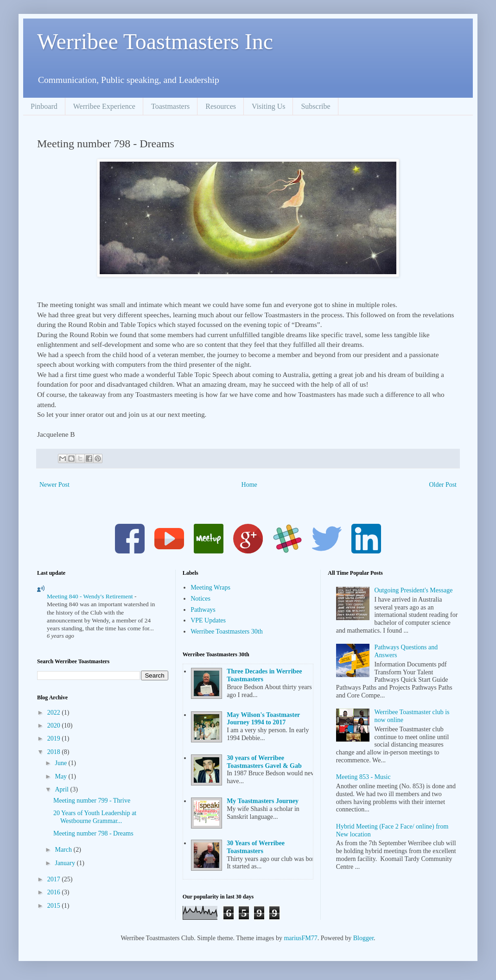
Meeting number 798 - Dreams (93, 833)
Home (249, 485)
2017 (55, 879)
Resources (221, 106)
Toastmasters (170, 106)
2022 (55, 713)
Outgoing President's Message (413, 590)
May (61, 776)
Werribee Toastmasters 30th (226, 631)
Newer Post (54, 485)
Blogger (363, 938)
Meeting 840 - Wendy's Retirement (91, 596)
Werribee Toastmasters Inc (155, 41)
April (62, 789)
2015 (55, 906)
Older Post (443, 485)
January (66, 863)
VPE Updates (208, 620)
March (64, 850)
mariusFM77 (300, 938)
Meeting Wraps (210, 587)
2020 (55, 726)
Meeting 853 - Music (363, 777)
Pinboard (44, 106)
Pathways (203, 610)
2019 (55, 738)
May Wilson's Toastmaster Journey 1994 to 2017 (263, 719)
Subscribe (315, 106)
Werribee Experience (104, 106)
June (61, 763)
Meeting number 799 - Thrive (92, 801)
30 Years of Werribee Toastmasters (256, 847)
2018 (55, 752)
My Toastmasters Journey (263, 801)
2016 (55, 892)
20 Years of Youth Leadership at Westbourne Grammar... (95, 817)
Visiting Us (268, 106)
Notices (200, 599)
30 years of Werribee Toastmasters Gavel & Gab (264, 762)
